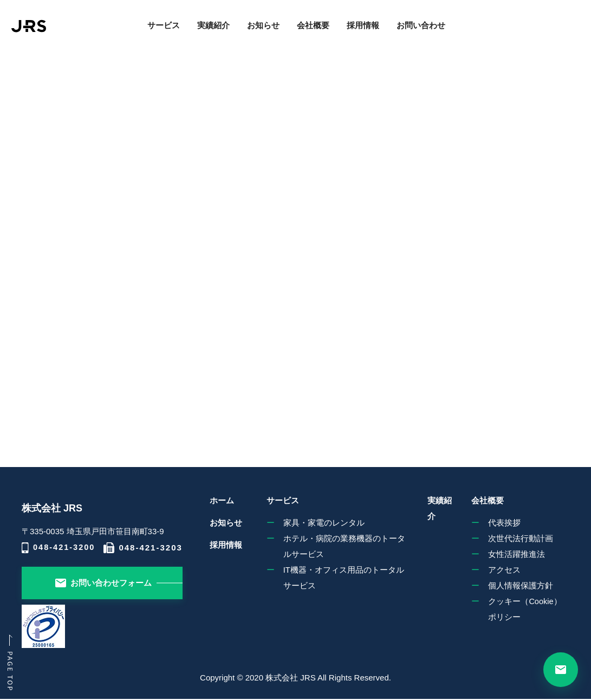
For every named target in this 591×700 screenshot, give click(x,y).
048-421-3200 (59, 548)
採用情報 (353, 31)
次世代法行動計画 (518, 538)
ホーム (223, 501)
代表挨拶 (502, 521)
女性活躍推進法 (514, 554)
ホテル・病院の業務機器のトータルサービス (339, 546)
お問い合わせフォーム (104, 583)
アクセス (502, 570)
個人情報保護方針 (518, 586)
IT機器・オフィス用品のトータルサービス (339, 578)
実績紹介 (203, 31)
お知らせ (253, 31)
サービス (153, 31)
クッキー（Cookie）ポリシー (527, 611)
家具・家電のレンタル (319, 521)
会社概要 (303, 31)
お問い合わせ (411, 31)
